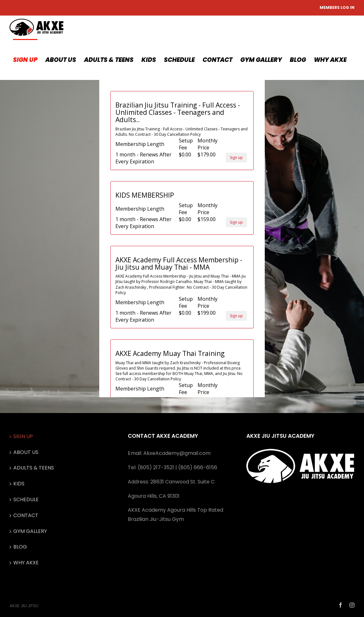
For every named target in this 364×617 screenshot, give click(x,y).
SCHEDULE (26, 499)
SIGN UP (23, 436)
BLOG (20, 547)
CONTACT (26, 515)
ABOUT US (26, 452)
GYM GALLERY (30, 531)
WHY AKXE (26, 563)
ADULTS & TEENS (34, 468)
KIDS (19, 484)
